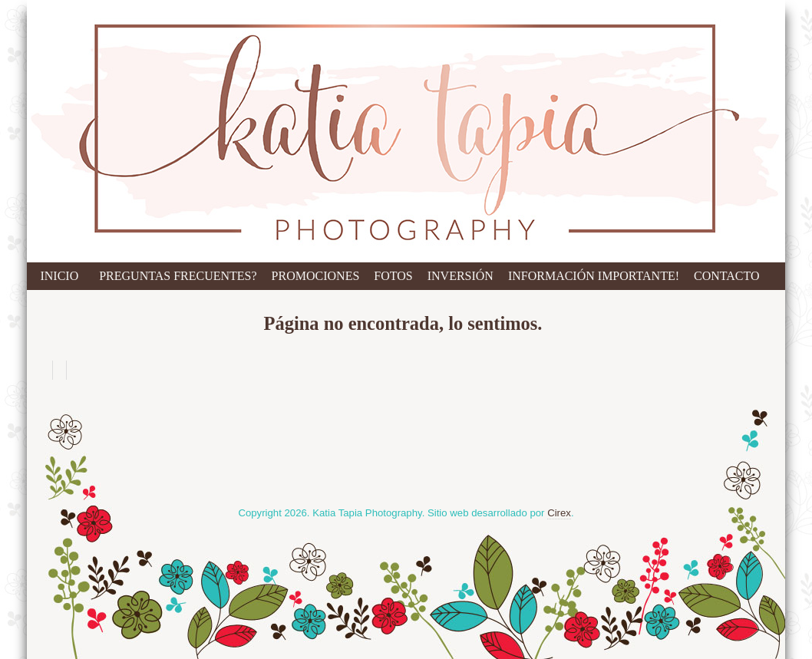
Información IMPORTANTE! (594, 276)
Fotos (393, 276)
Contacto (727, 276)
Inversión (460, 276)
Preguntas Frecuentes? (178, 276)
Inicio (59, 276)
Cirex (559, 513)
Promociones (316, 276)
